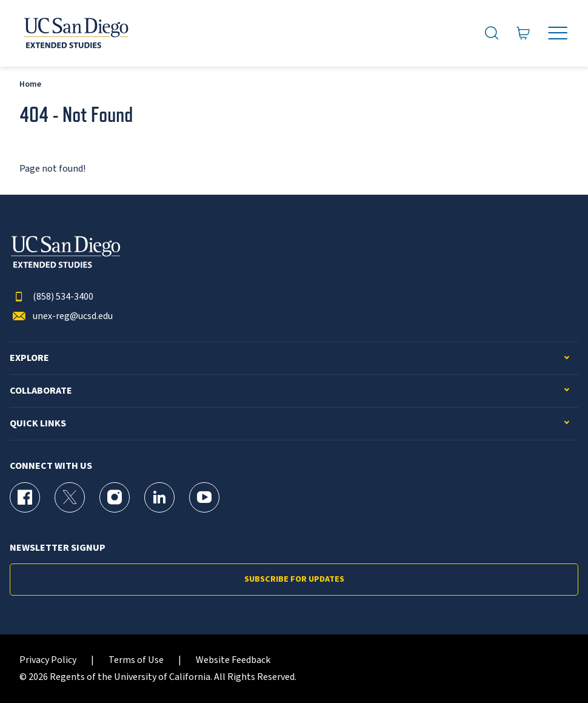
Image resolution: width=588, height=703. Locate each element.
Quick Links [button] (38, 424)
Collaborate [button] (41, 391)
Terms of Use (136, 660)
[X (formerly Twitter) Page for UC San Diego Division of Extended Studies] (70, 497)
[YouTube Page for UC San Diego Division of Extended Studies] (204, 497)
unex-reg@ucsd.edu (61, 316)
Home (30, 84)
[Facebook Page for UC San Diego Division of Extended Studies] (25, 497)
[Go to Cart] (523, 33)
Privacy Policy (48, 660)
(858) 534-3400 (52, 297)
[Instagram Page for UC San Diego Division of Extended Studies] (115, 497)
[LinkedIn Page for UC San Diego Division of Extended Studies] (159, 497)
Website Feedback (233, 660)
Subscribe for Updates (294, 579)
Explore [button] (29, 358)
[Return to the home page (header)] (75, 33)
